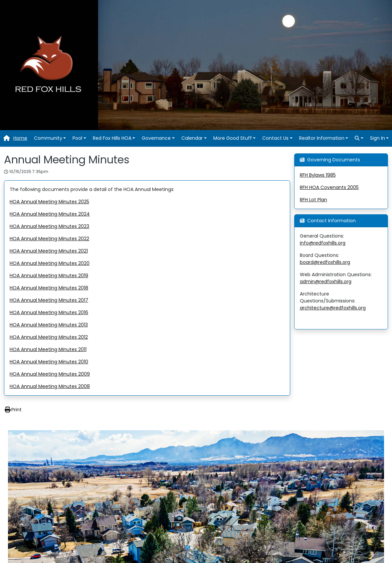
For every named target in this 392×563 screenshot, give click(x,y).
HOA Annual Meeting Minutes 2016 (49, 312)
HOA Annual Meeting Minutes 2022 (49, 239)
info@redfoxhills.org (323, 243)
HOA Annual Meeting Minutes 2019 (49, 276)
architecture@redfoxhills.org (333, 308)
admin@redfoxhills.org (326, 281)
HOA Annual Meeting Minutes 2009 (50, 374)
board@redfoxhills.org (325, 262)
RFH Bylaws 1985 (318, 175)
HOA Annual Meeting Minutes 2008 (50, 386)
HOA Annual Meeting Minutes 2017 (49, 300)
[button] (50, 138)
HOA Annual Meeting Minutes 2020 (50, 263)
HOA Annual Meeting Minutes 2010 (49, 362)
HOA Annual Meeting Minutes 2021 (49, 251)
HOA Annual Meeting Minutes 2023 (49, 226)
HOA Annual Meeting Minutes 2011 (48, 349)
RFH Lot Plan (313, 200)
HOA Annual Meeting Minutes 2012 (49, 337)
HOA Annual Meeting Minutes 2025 (49, 202)
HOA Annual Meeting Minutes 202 (48, 214)
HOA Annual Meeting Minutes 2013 (49, 325)
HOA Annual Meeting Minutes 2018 (49, 288)
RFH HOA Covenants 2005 (329, 187)
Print (13, 410)
